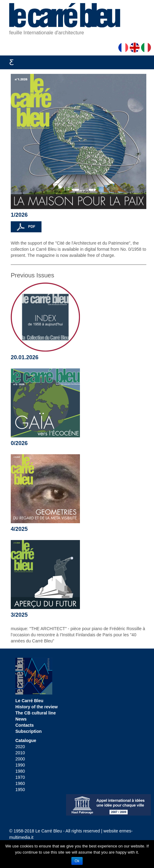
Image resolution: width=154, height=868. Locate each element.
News (21, 719)
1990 (20, 765)
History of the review (37, 707)
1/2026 (19, 215)
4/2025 (19, 529)
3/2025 (19, 615)
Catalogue (26, 740)
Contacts (25, 725)
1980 (20, 771)
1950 (20, 790)
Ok (77, 861)
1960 (20, 783)
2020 (20, 747)
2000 (20, 759)
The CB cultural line (36, 713)
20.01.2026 (25, 357)
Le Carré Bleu (29, 701)
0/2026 (19, 443)
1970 (20, 777)
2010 (20, 753)
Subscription (29, 731)
